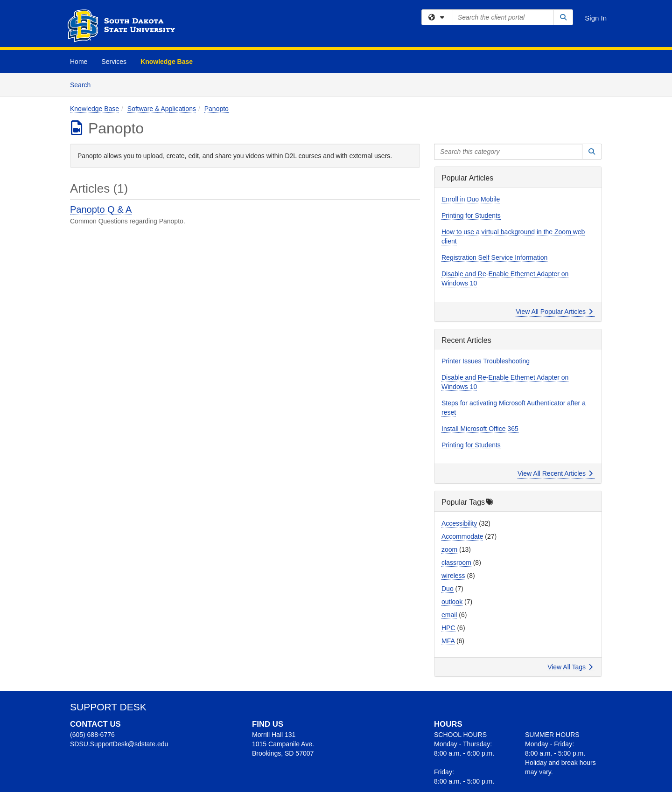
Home (79, 62)
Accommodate (462, 536)
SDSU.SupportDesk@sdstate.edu (119, 744)
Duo (448, 589)
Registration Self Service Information (494, 257)
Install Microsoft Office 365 (480, 429)
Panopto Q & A (101, 209)
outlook (452, 602)
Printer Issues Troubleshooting (486, 361)
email (449, 615)
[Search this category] (508, 152)
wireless (453, 576)
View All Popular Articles (554, 312)
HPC (448, 628)
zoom (449, 549)
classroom (456, 563)
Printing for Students (471, 215)
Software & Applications (162, 109)
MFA (448, 641)
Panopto (217, 109)
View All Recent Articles (555, 473)
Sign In (596, 18)
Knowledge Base (167, 62)
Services (114, 62)
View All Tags (570, 667)
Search (84, 84)
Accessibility (459, 523)
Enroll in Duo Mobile (471, 199)
